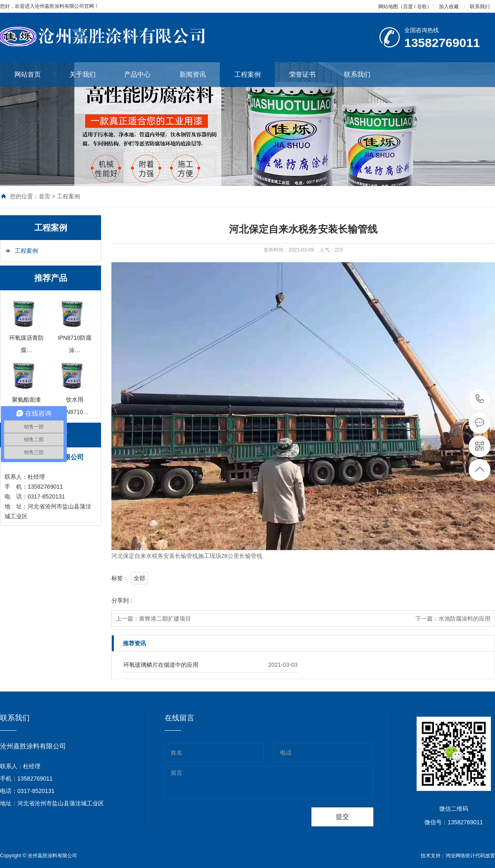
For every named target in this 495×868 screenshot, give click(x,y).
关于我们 (90, 74)
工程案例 (247, 74)
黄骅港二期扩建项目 (165, 619)
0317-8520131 (480, 399)
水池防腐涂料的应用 (464, 619)
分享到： (123, 600)
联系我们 (480, 7)
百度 (408, 7)
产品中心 (145, 74)
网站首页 (35, 74)
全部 (139, 578)
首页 (45, 196)
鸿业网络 (455, 856)
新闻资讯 (200, 74)
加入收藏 (449, 7)
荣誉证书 (310, 74)
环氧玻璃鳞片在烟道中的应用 (161, 665)
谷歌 (422, 7)
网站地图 (388, 7)
